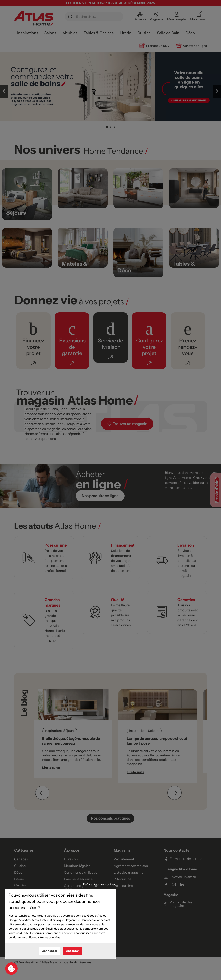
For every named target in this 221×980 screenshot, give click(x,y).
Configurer (49, 951)
